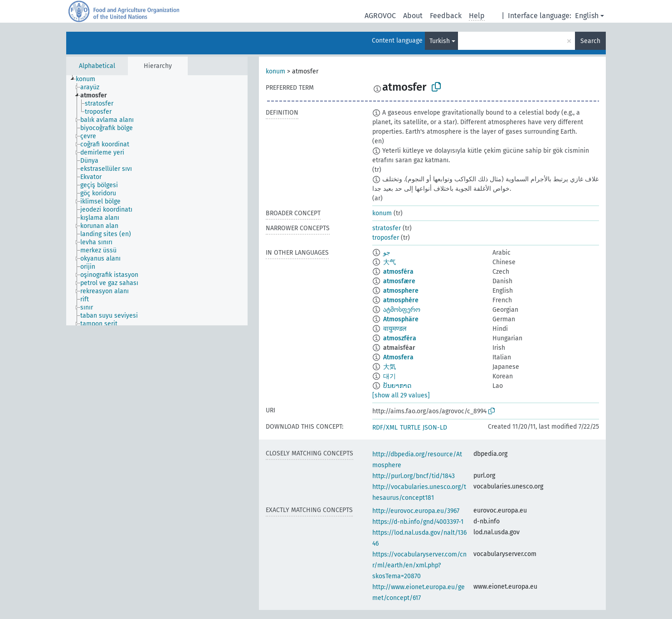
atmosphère (401, 300)
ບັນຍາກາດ (397, 386)
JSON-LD (435, 428)
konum (275, 71)
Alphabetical (97, 66)
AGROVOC (380, 16)
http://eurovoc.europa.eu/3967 (416, 511)
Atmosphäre (401, 319)
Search (590, 41)
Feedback (446, 16)
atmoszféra (400, 338)
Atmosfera (398, 357)
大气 (390, 262)
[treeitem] (89, 79)
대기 (390, 376)
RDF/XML (385, 428)
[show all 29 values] (401, 395)
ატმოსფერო (402, 310)
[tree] (157, 200)
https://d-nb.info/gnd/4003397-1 (418, 522)
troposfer (386, 238)
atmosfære (399, 281)
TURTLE (410, 428)
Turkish (440, 41)
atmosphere (401, 291)
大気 (390, 367)
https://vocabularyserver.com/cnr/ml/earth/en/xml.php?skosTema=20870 (419, 565)
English (587, 16)
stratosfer (387, 228)
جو (387, 253)
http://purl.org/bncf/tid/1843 (414, 476)
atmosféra (398, 272)
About (413, 16)
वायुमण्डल (395, 329)
